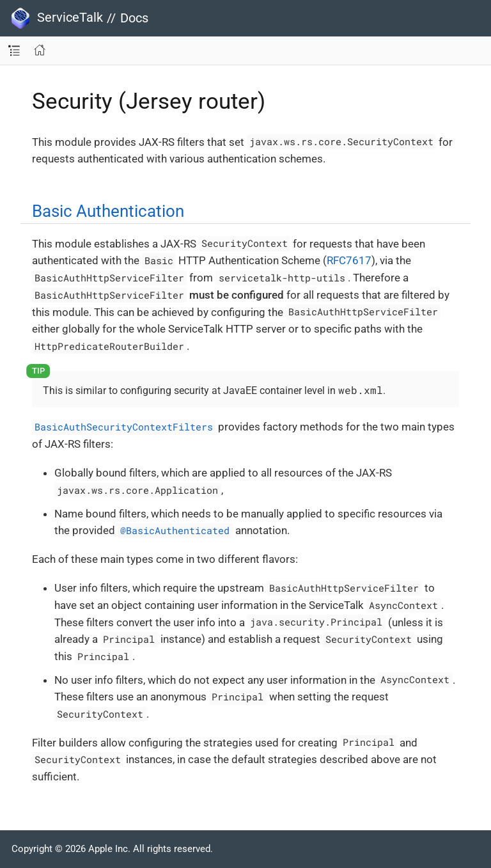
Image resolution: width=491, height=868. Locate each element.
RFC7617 (349, 260)
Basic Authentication (108, 211)
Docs (134, 18)
